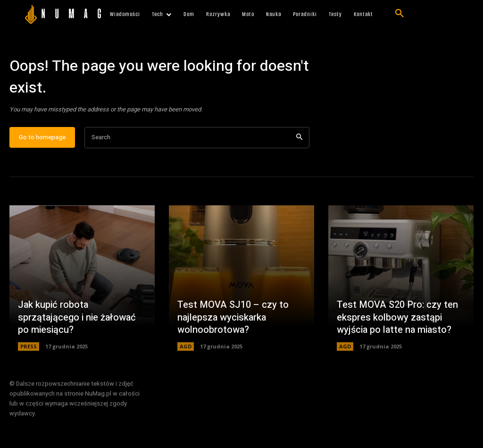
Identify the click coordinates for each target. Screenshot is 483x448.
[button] (400, 14)
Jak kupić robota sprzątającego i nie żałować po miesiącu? (77, 319)
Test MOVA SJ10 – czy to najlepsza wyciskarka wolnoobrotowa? (233, 319)
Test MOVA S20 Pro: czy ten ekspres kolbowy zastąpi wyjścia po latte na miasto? (397, 319)
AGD (186, 348)
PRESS (29, 348)
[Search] (299, 139)
